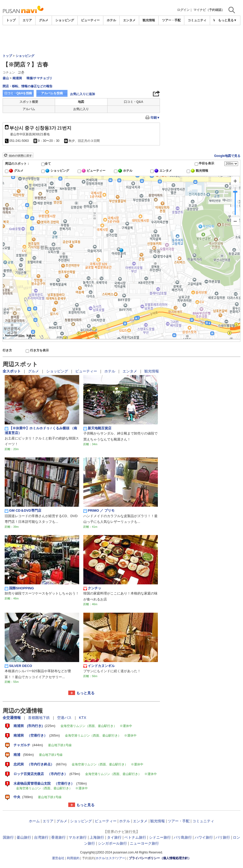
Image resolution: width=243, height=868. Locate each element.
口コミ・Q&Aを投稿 (18, 93)
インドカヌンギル (99, 666)
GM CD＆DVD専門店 (23, 511)
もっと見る (85, 693)
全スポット (12, 371)
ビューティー (90, 20)
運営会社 (58, 858)
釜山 (6, 78)
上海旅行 (97, 837)
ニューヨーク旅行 (144, 843)
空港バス (65, 718)
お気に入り (81, 109)
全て (48, 164)
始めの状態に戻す (21, 156)
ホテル (111, 20)
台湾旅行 (41, 837)
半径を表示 (206, 163)
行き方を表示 (39, 350)
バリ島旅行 (183, 837)
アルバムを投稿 (52, 93)
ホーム (34, 821)
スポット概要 (29, 102)
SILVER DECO (18, 666)
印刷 (155, 118)
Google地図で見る (227, 156)
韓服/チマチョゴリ (39, 78)
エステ (110, 858)
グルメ (44, 20)
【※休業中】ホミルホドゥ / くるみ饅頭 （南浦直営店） (41, 430)
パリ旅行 (223, 837)
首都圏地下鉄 (39, 718)
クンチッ (92, 588)
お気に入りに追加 (83, 94)
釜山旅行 (24, 837)
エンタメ (129, 20)
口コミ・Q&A (134, 102)
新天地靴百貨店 (97, 428)
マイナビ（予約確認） (209, 10)
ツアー (120, 858)
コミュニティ (197, 20)
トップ (11, 20)
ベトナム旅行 (135, 837)
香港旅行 (58, 837)
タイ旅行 (114, 837)
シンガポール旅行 (112, 843)
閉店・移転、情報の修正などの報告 (28, 86)
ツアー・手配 (171, 20)
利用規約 (73, 858)
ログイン (183, 10)
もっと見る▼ (227, 20)
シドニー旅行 (160, 837)
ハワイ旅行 (204, 837)
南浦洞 (17, 78)
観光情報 (149, 20)
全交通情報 (12, 718)
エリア (27, 20)
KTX (83, 718)
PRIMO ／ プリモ (99, 511)
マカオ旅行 (78, 837)
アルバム (29, 109)
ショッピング (65, 20)
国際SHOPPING (19, 588)
